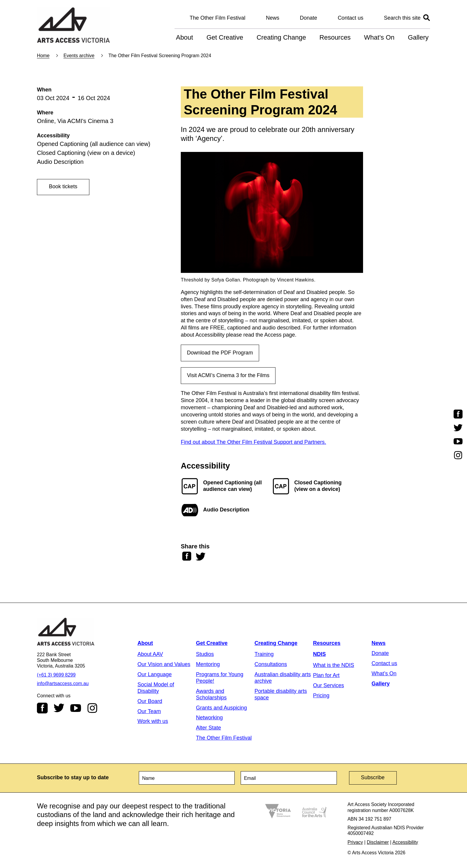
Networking (209, 718)
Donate (309, 18)
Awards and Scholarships (211, 695)
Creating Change (281, 37)
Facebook (42, 709)
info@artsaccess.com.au (63, 684)
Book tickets (64, 187)
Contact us (351, 18)
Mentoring (208, 665)
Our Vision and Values (164, 665)
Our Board (150, 701)
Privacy (355, 843)
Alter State (208, 728)
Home (43, 56)
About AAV (150, 655)
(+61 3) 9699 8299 (56, 675)
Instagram (92, 709)
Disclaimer (378, 843)
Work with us (153, 722)
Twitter (59, 709)
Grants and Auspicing (221, 708)
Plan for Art (326, 676)
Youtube (76, 709)
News (273, 18)
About (185, 37)
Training (264, 655)
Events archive (79, 56)
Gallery (418, 37)
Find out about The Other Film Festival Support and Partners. (253, 443)
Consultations (271, 665)
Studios (205, 655)
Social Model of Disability (156, 688)
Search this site (402, 18)
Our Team (149, 712)
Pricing (321, 696)
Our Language (155, 675)
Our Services (329, 686)
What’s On (379, 37)
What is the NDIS (334, 666)
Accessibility (405, 843)
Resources (335, 37)
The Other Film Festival (218, 18)
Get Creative (225, 37)
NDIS (319, 655)
